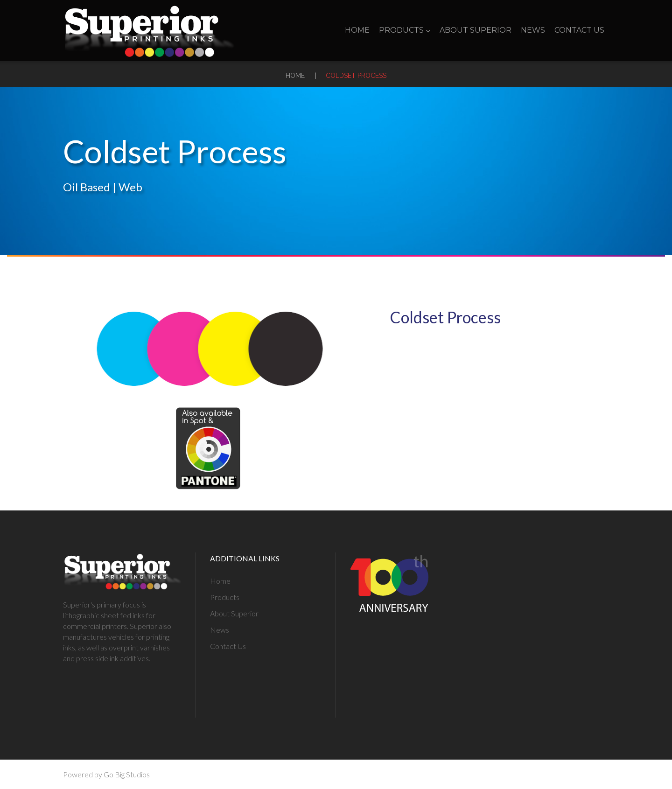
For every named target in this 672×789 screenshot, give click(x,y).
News (533, 30)
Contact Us (579, 30)
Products (405, 30)
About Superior (476, 30)
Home (357, 30)
